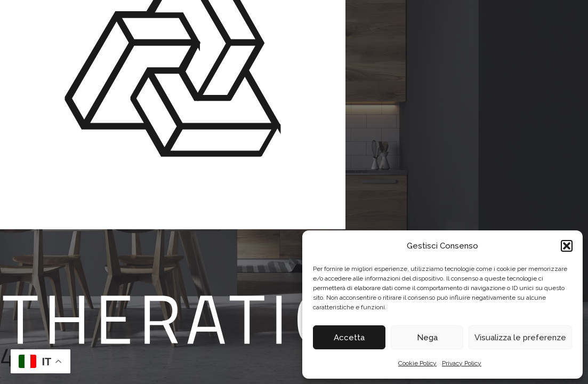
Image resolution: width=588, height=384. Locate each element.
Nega (427, 338)
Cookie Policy (417, 363)
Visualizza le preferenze (520, 338)
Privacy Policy (462, 363)
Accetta (349, 338)
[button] (567, 246)
